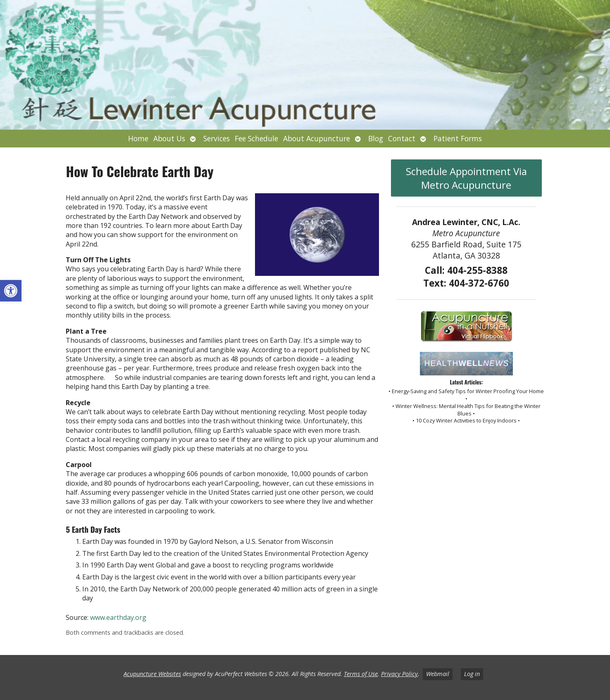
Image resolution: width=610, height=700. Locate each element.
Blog (376, 138)
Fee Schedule (256, 138)
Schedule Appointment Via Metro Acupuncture (466, 178)
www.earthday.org (118, 617)
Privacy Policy (399, 674)
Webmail (438, 674)
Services (217, 138)
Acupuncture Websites (152, 674)
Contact (402, 138)
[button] (11, 291)
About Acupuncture (317, 138)
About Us (169, 138)
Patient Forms (458, 138)
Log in (472, 674)
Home (138, 138)
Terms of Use (361, 674)
